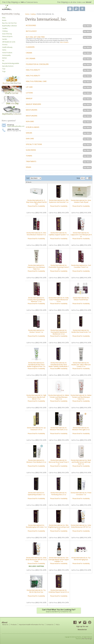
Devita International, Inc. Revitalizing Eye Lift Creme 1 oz (36, 526)
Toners (29, 156)
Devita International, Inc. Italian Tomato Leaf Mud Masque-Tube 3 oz (59, 397)
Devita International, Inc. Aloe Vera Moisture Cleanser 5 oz (36, 234)
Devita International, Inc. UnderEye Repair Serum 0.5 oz (59, 591)
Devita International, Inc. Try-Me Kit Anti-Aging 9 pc (81, 559)
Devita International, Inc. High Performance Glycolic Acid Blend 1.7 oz (36, 397)
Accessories (31, 25)
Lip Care (29, 87)
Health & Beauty (33, 70)
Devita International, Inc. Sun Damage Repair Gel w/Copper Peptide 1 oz (59, 559)
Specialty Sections (34, 144)
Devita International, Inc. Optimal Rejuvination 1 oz (36, 494)
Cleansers (30, 47)
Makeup (29, 98)
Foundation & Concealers (37, 64)
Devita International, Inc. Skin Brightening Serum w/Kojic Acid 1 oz (59, 527)
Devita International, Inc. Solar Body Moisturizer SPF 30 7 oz (81, 526)
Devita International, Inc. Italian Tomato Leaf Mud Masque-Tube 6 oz (81, 397)
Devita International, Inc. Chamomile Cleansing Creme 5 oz (59, 267)
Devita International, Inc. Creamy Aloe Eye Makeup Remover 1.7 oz (36, 300)
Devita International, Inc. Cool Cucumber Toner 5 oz (81, 266)
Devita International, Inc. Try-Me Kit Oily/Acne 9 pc (36, 591)
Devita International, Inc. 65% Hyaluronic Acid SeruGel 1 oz (59, 201)
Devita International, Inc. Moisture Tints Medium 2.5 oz (36, 461)
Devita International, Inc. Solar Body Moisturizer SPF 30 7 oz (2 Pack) (36, 559)
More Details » (65, 42)
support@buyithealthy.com (15, 126)
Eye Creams (31, 58)
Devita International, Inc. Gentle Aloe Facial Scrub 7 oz (81, 331)
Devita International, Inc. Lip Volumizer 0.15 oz (36, 429)
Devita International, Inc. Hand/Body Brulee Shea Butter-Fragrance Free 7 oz (36, 365)
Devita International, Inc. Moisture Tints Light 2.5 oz (81, 429)
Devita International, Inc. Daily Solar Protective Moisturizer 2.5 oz (59, 300)
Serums (29, 133)
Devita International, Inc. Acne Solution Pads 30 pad (81, 201)
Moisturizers (32, 110)
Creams (29, 53)
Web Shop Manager (87, 639)
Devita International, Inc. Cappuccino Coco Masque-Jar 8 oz (81, 235)
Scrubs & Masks (33, 127)
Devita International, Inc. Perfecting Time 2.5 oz (59, 494)
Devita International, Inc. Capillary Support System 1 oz (59, 234)
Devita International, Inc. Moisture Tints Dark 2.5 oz (59, 429)
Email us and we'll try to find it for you (59, 611)
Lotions (29, 93)
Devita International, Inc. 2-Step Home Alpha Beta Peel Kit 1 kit (36, 202)
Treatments (31, 161)
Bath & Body (31, 31)
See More (87, 26)
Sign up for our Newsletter (82, 628)
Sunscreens (31, 150)
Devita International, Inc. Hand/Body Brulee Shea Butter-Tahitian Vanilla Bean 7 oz (59, 365)
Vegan (28, 167)
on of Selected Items (20, 2)
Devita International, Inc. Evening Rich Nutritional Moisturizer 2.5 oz (59, 332)
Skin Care (30, 139)
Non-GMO (30, 121)
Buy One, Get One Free (35, 37)
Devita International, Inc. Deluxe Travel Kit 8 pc (81, 299)
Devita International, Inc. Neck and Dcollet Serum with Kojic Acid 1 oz (81, 462)
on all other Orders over (74, 2)
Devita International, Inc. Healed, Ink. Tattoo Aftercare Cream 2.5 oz (81, 365)
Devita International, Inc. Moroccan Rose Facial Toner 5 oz (59, 462)
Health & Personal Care (36, 81)
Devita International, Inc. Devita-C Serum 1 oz (36, 331)
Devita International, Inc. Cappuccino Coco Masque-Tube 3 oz (36, 267)
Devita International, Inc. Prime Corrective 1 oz (81, 494)
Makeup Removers (33, 104)
